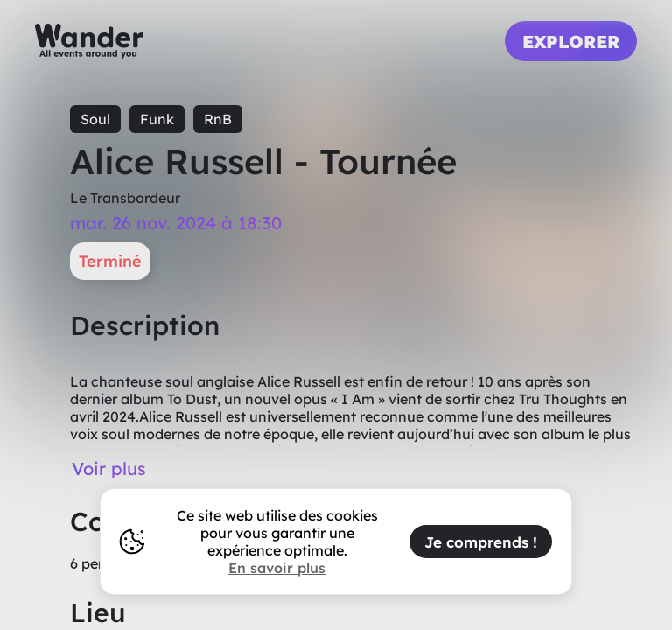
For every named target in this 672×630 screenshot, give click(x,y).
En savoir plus (277, 568)
